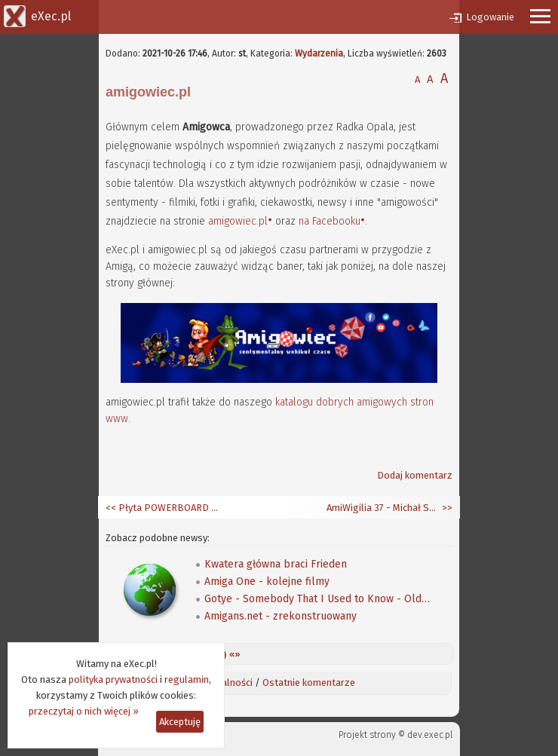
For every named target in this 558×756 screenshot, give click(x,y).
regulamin (187, 679)
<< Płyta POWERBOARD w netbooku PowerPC (162, 508)
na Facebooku (330, 221)
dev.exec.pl (430, 735)
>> (446, 508)
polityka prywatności (113, 679)
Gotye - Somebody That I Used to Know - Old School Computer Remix (317, 599)
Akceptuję (180, 722)
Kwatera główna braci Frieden (276, 564)
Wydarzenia (319, 54)
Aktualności (228, 683)
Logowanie (490, 17)
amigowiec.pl (238, 221)
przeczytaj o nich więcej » (84, 711)
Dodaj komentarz (415, 475)
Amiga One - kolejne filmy (267, 582)
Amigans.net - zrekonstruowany (281, 616)
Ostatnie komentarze (309, 683)
